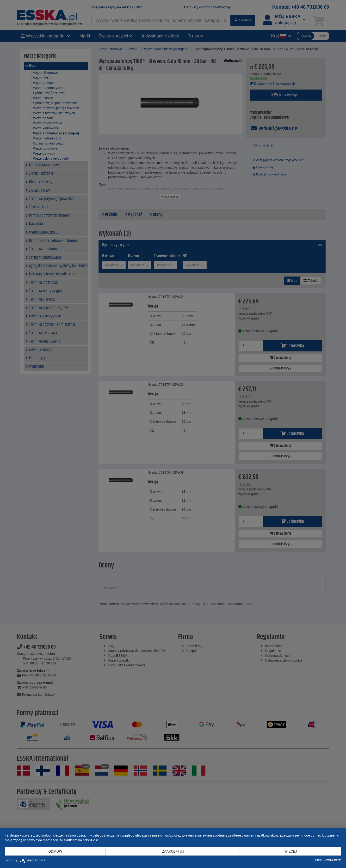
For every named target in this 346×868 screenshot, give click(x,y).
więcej (291, 851)
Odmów (55, 851)
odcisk (318, 860)
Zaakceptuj (173, 851)
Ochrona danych (333, 860)
